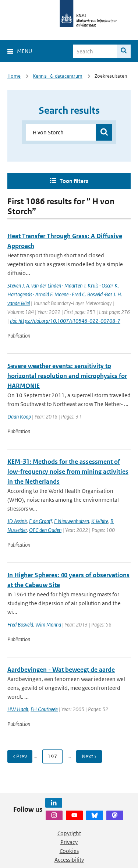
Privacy (69, 842)
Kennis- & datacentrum (58, 76)
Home (14, 76)
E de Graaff (40, 521)
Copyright (69, 833)
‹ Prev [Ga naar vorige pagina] (20, 756)
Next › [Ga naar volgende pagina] (89, 756)
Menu (24, 51)
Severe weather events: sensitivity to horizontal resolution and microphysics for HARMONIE (67, 376)
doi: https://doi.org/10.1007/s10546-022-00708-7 (65, 321)
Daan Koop (19, 417)
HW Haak (18, 709)
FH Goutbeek (44, 709)
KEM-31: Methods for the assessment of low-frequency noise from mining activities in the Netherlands (68, 472)
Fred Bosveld (20, 624)
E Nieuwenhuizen (72, 521)
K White (100, 521)
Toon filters (74, 181)
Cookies (69, 851)
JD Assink (17, 521)
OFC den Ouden (45, 530)
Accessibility (69, 860)
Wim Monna (49, 624)
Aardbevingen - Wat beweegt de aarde (61, 670)
